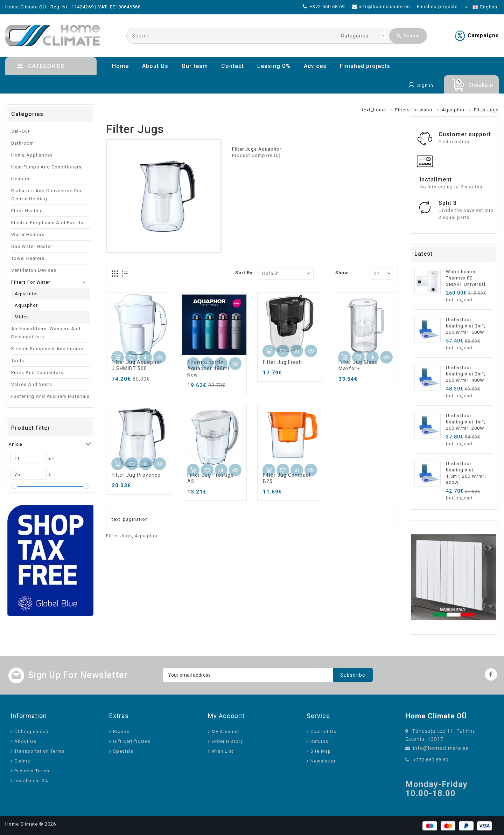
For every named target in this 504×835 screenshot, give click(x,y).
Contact (233, 66)
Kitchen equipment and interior (48, 349)
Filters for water (414, 110)
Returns (319, 741)
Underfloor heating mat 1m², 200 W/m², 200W (466, 422)
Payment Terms (32, 771)
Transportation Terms (39, 751)
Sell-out (20, 131)
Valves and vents (32, 384)
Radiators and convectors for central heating (47, 195)
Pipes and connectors (37, 372)
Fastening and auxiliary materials (50, 396)
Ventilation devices (34, 270)
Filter (112, 536)
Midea (22, 317)
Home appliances (32, 155)
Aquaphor (453, 110)
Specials (123, 751)
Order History (227, 741)
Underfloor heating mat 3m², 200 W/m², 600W (466, 326)
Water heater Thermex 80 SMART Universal (466, 278)
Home (120, 66)
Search (408, 36)
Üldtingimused (31, 732)
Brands (121, 732)
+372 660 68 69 (431, 760)
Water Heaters (28, 234)
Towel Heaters (28, 258)
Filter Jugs (486, 110)
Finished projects (365, 66)
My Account (226, 732)
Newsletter (323, 761)
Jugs (126, 536)
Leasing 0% (274, 66)
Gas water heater (32, 246)
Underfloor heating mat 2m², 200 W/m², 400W (466, 374)
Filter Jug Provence (136, 475)
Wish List (223, 751)
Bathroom (23, 143)
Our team (195, 66)
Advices (315, 66)
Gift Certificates (132, 741)
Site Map (321, 751)
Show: (342, 273)
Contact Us (323, 732)
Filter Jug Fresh (282, 362)
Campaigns (483, 35)
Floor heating (27, 211)
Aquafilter (26, 294)
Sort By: (244, 273)
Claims (22, 761)
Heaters (20, 179)
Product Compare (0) (256, 155)
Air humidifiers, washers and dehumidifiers (46, 333)
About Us (155, 66)
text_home (374, 110)
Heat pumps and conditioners (46, 167)
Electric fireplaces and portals (47, 223)
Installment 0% (31, 781)
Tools (18, 361)
